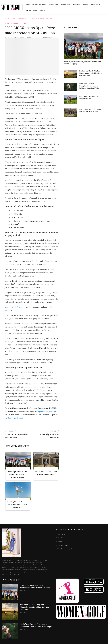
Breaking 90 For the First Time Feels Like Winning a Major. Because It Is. (18, 505)
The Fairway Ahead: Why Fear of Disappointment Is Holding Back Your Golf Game (91, 73)
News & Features (39, 4)
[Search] (106, 7)
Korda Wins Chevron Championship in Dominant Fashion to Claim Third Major (89, 86)
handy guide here (16, 418)
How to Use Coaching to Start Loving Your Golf (89, 98)
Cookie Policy (60, 538)
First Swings (65, 4)
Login (43, 10)
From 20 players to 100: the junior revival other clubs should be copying (18, 475)
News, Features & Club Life (41, 19)
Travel (28, 10)
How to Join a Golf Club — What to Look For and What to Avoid (91, 110)
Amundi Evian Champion (15, 307)
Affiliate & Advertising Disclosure (67, 549)
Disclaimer (59, 542)
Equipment (96, 4)
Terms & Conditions (62, 545)
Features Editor (19, 37)
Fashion (86, 4)
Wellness (76, 4)
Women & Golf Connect (69, 530)
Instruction (53, 4)
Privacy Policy (60, 534)
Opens (36, 10)
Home (28, 4)
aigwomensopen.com (47, 411)
